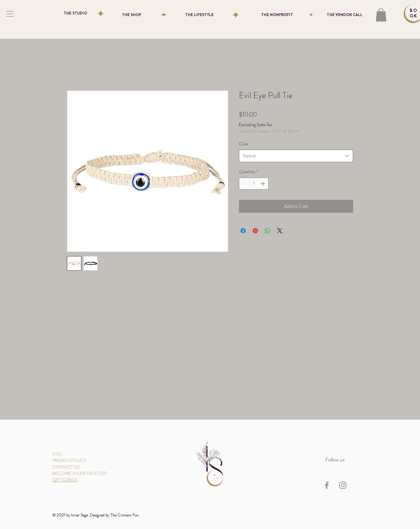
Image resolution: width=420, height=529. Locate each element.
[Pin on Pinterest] (255, 231)
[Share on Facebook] (243, 231)
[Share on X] (280, 231)
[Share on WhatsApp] (268, 231)
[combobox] (296, 156)
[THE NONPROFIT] (277, 15)
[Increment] (264, 184)
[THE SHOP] (132, 15)
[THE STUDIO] (75, 13)
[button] (10, 14)
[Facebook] (327, 485)
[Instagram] (343, 485)
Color (244, 144)
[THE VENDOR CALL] (344, 15)
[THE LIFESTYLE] (199, 15)
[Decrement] (244, 184)
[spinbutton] (254, 184)
